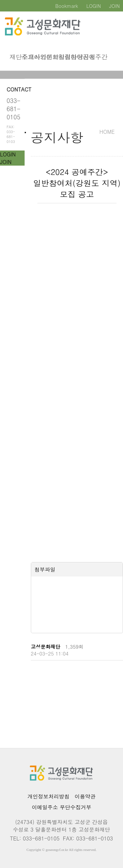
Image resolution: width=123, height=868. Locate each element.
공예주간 (87, 57)
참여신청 (75, 57)
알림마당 (63, 57)
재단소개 (14, 57)
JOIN (6, 162)
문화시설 (51, 57)
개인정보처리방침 (49, 796)
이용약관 (85, 796)
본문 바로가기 (0, 0)
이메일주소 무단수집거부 (61, 807)
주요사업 (26, 57)
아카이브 (38, 57)
